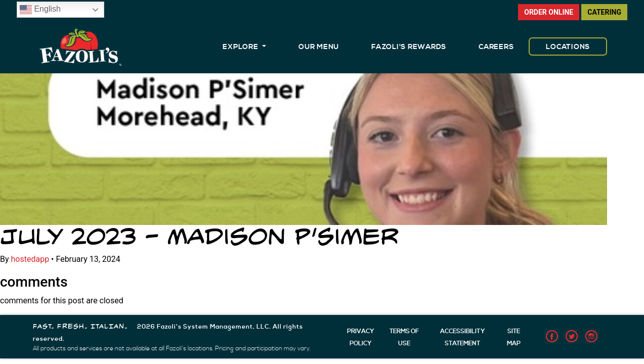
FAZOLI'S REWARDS (409, 47)
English (40, 10)
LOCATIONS (568, 47)
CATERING (604, 12)
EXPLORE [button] (241, 47)
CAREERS (496, 47)
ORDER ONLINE (549, 12)
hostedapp (30, 259)
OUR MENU (319, 47)
